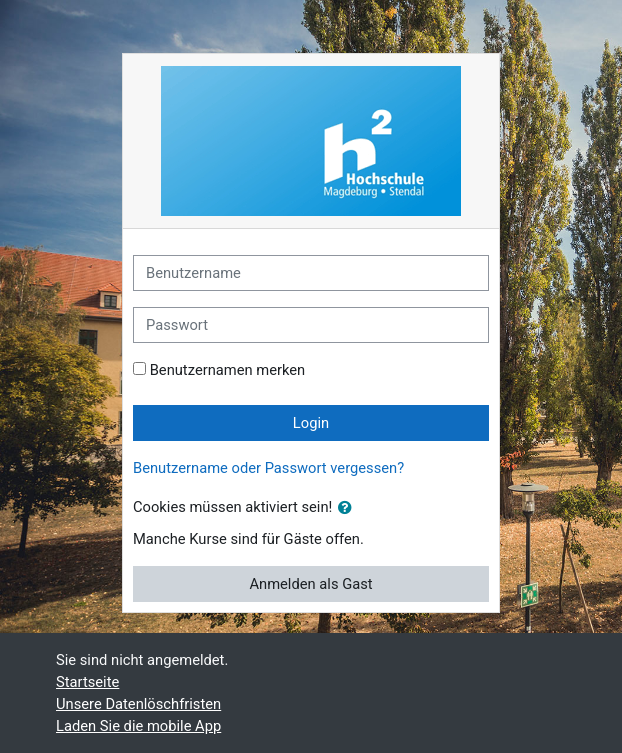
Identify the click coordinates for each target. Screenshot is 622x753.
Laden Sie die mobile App (138, 726)
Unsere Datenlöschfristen (138, 704)
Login (311, 423)
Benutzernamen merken (228, 370)
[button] (349, 508)
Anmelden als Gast (310, 584)
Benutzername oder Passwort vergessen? (268, 468)
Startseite (87, 682)
